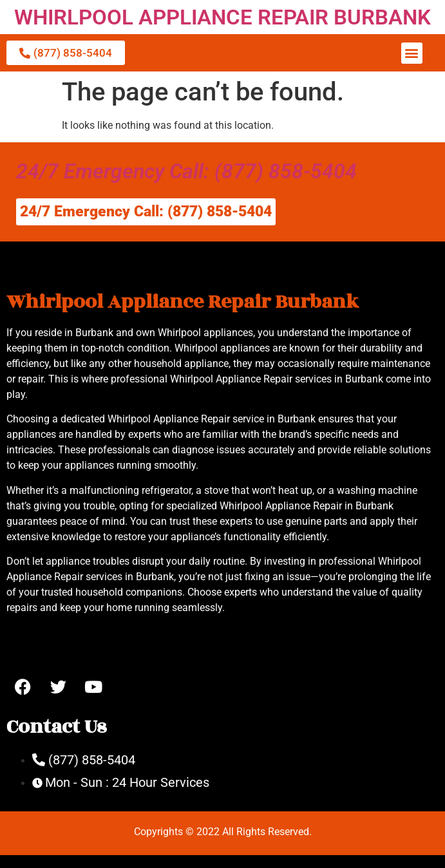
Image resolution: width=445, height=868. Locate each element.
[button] (412, 53)
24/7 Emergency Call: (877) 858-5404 (186, 171)
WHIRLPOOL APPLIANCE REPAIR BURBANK (222, 17)
